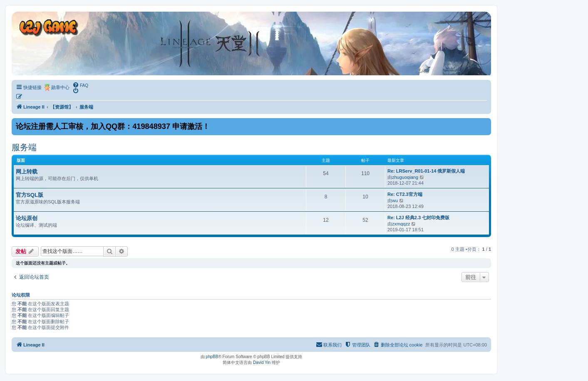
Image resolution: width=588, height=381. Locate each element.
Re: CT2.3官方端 (405, 194)
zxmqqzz (401, 224)
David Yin (262, 362)
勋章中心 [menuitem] (60, 87)
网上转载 (27, 172)
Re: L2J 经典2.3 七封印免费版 (418, 218)
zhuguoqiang (405, 177)
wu (395, 200)
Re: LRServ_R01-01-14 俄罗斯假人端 (426, 171)
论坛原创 (27, 218)
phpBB (212, 357)
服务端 (24, 147)
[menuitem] (80, 85)
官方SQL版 (30, 195)
